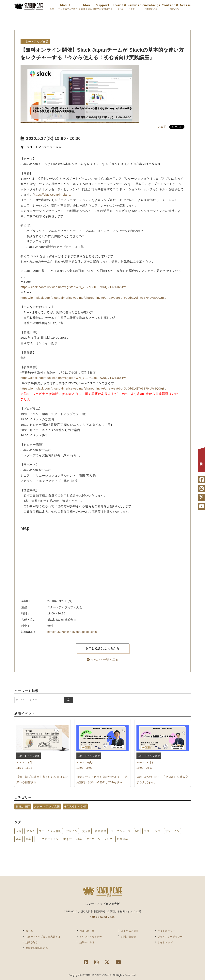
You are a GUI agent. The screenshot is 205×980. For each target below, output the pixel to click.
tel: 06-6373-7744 (102, 917)
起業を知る (32, 942)
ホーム (29, 931)
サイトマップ (165, 942)
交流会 (86, 831)
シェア (162, 127)
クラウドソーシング (99, 839)
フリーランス (152, 831)
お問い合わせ (129, 937)
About (65, 7)
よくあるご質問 (130, 931)
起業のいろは (87, 942)
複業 (29, 839)
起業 (79, 839)
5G (137, 831)
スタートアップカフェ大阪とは (43, 937)
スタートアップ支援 (47, 807)
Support (103, 7)
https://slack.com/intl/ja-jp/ (53, 195)
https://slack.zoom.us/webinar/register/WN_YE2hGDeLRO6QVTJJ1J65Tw (73, 287)
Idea (86, 7)
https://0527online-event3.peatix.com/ (73, 632)
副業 (18, 839)
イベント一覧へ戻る (103, 660)
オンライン (173, 831)
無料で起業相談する (37, 948)
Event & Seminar (127, 7)
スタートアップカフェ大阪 (41, 147)
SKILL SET (23, 807)
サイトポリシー (166, 931)
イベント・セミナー (91, 937)
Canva (30, 831)
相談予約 (201, 461)
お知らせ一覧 (87, 931)
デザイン (72, 831)
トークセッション (47, 839)
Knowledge (151, 7)
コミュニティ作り (50, 831)
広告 (18, 831)
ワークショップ (121, 831)
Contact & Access (176, 7)
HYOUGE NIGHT (75, 807)
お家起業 (122, 839)
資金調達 (101, 831)
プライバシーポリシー (170, 937)
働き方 (68, 839)
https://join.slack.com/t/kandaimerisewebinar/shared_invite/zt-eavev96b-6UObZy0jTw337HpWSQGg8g (94, 298)
